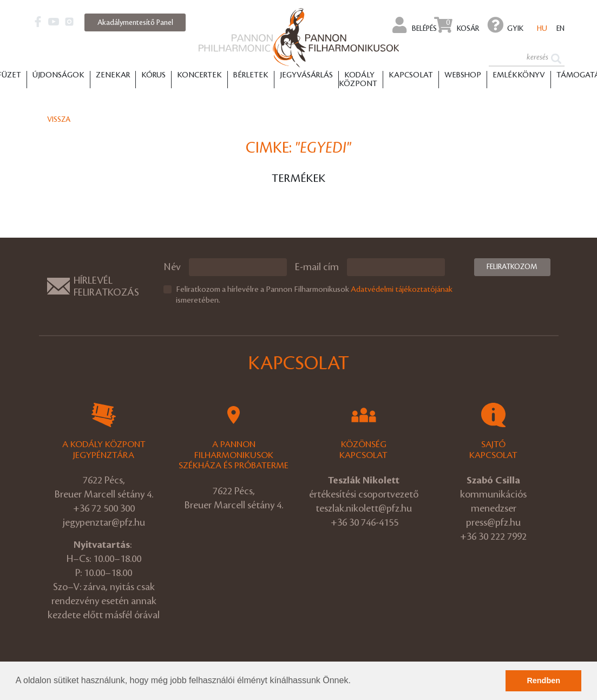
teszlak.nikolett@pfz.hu (364, 508)
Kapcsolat (411, 75)
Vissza (59, 119)
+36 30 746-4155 (365, 522)
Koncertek (199, 75)
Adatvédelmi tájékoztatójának (402, 290)
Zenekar (113, 75)
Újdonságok (58, 75)
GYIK (506, 25)
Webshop (463, 75)
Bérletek (251, 75)
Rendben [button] (543, 681)
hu (542, 28)
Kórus (153, 75)
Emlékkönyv (519, 75)
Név (172, 267)
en (560, 28)
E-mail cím (317, 267)
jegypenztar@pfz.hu (104, 522)
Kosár (457, 25)
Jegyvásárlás (306, 75)
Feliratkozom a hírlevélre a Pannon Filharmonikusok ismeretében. (314, 295)
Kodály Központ (358, 80)
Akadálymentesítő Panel (135, 22)
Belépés (415, 25)
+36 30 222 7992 (493, 537)
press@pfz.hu (493, 522)
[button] (355, 682)
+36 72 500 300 (104, 508)
